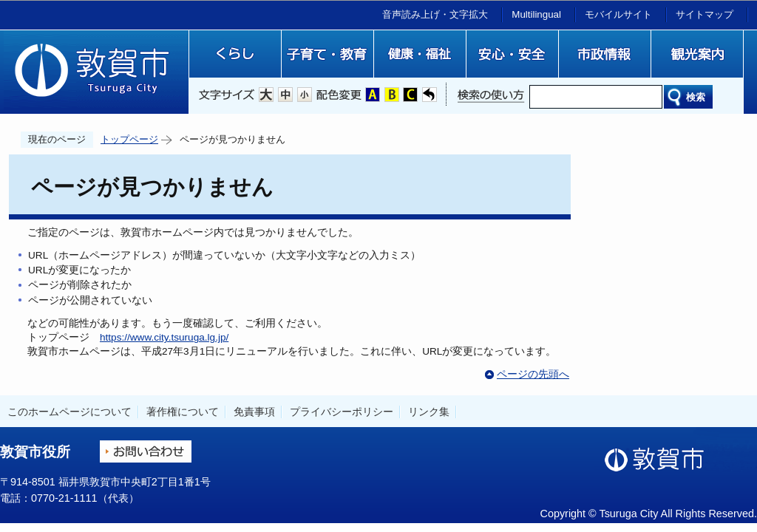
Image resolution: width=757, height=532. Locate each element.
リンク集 (429, 412)
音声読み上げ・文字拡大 (435, 14)
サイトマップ (705, 14)
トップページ (129, 139)
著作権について (183, 412)
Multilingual (536, 14)
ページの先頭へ (533, 374)
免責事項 (254, 412)
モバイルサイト (618, 14)
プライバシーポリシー (342, 412)
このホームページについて (69, 412)
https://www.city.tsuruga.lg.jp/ (164, 337)
